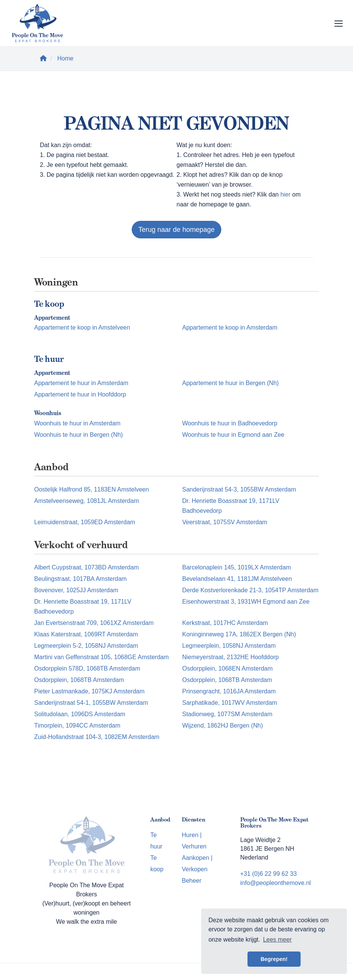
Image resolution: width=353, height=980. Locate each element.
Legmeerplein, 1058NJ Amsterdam (229, 646)
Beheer (192, 881)
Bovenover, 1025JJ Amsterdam (76, 590)
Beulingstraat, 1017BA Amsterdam (80, 579)
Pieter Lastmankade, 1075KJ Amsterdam (89, 691)
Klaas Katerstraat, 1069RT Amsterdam (86, 634)
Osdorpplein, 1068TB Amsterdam (79, 680)
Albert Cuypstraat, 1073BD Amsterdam (87, 567)
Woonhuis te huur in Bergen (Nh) (79, 435)
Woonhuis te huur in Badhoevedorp (230, 423)
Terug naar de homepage (176, 230)
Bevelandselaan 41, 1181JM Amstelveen (237, 579)
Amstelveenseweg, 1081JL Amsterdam (87, 501)
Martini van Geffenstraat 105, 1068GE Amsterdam (102, 657)
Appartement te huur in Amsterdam (81, 383)
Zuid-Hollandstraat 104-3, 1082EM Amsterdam (97, 737)
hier (286, 194)
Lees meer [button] (277, 940)
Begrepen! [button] (274, 959)
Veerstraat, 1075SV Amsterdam (225, 522)
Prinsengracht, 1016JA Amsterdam (229, 691)
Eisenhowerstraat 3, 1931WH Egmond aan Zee (246, 602)
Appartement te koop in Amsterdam (230, 327)
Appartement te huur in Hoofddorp (80, 394)
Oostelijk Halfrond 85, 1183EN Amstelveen (91, 489)
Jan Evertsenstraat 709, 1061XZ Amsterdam (94, 623)
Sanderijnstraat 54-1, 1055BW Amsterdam (91, 703)
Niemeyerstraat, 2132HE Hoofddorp (230, 657)
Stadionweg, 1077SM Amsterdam (227, 714)
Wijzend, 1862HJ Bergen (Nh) (223, 725)
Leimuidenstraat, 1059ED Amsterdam (85, 522)
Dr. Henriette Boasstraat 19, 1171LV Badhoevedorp (231, 506)
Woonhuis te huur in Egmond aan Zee (233, 435)
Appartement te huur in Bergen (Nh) (230, 383)
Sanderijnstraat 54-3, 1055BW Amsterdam (239, 489)
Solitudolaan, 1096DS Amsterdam (80, 714)
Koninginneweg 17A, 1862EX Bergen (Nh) (239, 634)
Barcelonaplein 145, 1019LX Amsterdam (236, 567)
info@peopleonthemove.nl (276, 883)
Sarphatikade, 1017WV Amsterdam (230, 703)
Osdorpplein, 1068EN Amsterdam (227, 668)
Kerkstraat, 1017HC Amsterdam (225, 623)
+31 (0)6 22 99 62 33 (269, 874)
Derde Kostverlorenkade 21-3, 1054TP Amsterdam (250, 590)
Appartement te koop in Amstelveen (82, 327)
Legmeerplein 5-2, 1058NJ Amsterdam (86, 646)
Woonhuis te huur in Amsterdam (77, 423)
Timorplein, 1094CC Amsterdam (77, 725)
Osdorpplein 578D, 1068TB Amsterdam (87, 668)
